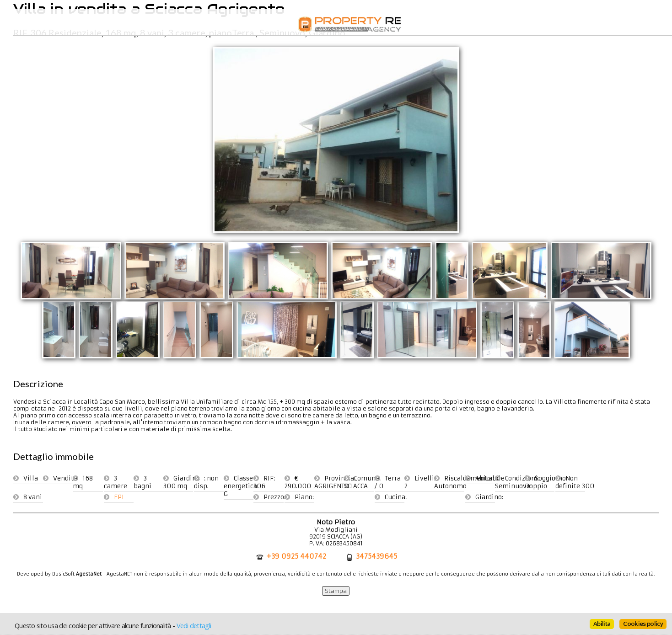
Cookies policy (643, 624)
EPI (119, 497)
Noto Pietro (336, 522)
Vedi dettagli (194, 625)
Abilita (602, 624)
